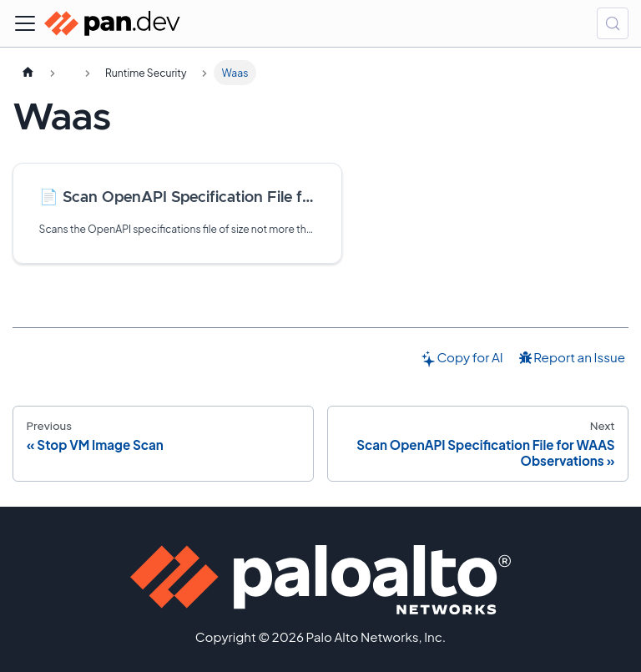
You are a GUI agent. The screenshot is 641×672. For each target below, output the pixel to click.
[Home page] (28, 73)
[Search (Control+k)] (613, 23)
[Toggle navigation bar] (25, 23)
